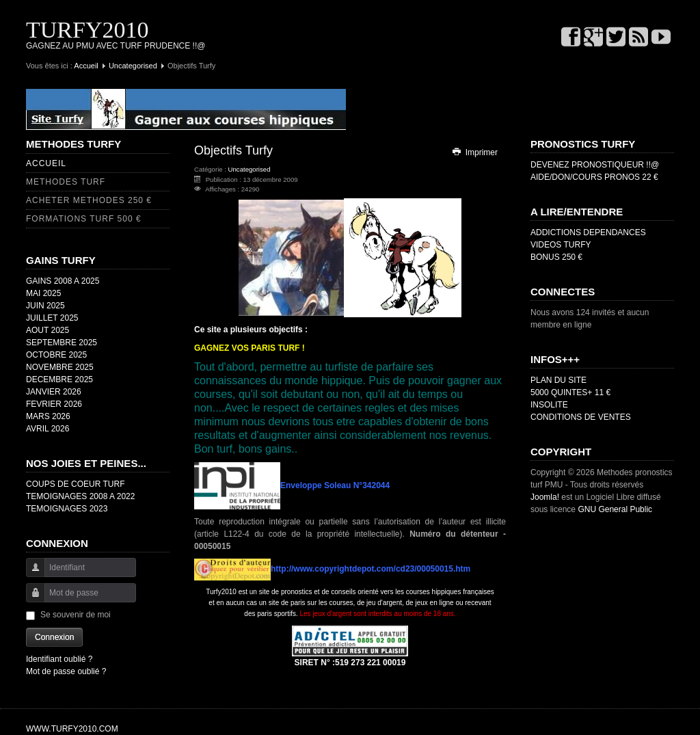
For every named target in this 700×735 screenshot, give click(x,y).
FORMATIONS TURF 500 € (84, 219)
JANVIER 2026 (54, 392)
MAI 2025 (43, 293)
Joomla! (545, 497)
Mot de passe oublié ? (66, 671)
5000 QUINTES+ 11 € (570, 392)
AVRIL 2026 (48, 429)
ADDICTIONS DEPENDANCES (588, 232)
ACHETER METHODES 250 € (89, 200)
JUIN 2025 (45, 306)
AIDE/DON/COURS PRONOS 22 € (594, 177)
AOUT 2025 (48, 330)
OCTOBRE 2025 (56, 355)
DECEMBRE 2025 (59, 379)
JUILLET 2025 (52, 318)
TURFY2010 (87, 30)
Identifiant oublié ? (59, 659)
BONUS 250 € (556, 257)
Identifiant (30, 574)
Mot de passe (30, 599)
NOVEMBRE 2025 (60, 367)
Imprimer (474, 152)
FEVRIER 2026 (54, 404)
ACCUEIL (46, 163)
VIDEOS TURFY (561, 245)
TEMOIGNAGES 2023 (67, 509)
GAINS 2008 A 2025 (63, 281)
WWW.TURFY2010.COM (72, 729)
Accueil (86, 66)
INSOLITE (549, 405)
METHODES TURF (66, 182)
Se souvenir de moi (76, 615)
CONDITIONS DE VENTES (581, 417)
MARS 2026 (48, 416)
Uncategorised (133, 66)
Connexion (54, 637)
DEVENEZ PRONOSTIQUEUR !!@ (595, 165)
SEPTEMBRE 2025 (62, 343)
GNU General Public (615, 509)
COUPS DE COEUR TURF (75, 484)
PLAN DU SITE (558, 380)
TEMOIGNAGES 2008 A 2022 (80, 496)
